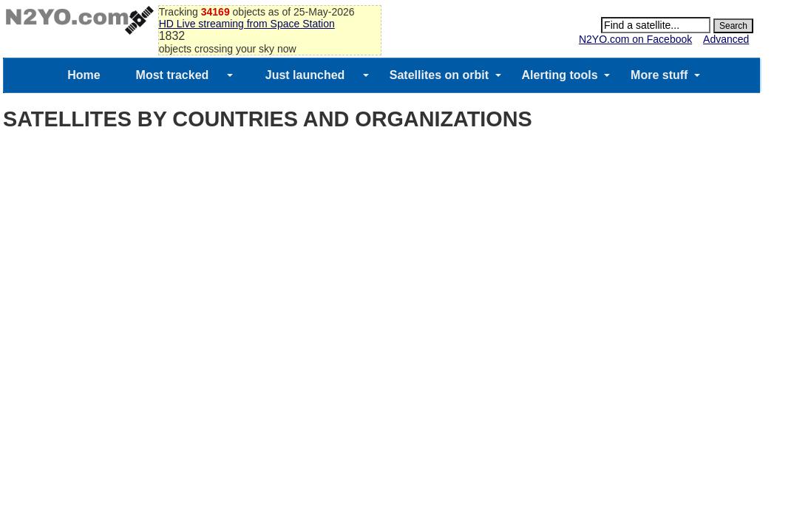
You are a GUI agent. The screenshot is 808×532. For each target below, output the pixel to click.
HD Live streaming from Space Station (247, 24)
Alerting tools (560, 75)
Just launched (305, 75)
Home (84, 75)
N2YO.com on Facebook (635, 39)
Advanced (726, 39)
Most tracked (173, 75)
